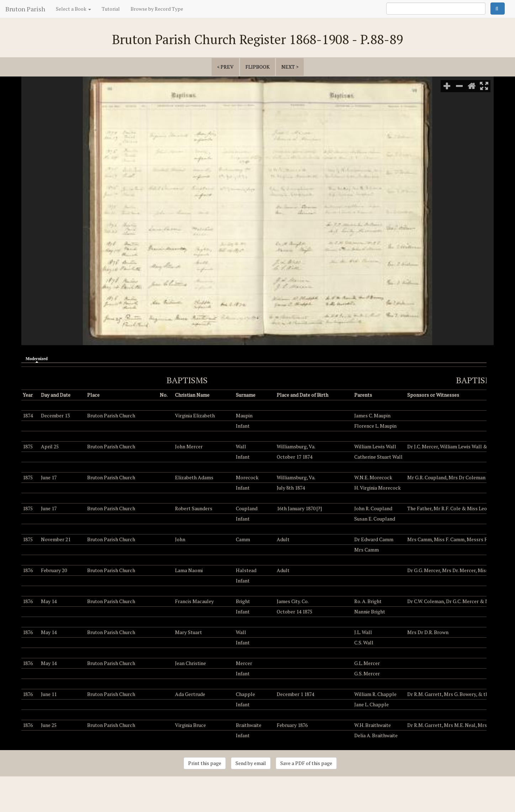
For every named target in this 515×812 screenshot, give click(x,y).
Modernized (38, 358)
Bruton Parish (25, 9)
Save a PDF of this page (306, 763)
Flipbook (257, 67)
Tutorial (111, 9)
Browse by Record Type (157, 9)
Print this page (205, 763)
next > (290, 67)
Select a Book (73, 9)
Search (498, 9)
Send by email (251, 763)
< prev (225, 67)
